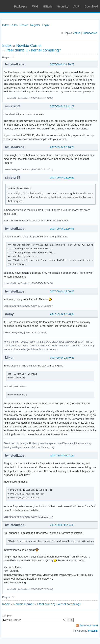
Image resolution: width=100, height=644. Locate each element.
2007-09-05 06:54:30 (62, 525)
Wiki (35, 6)
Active (77, 33)
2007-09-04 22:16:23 (62, 147)
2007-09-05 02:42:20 (62, 455)
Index (5, 25)
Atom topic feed (89, 625)
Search (24, 25)
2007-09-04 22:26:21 (62, 178)
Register (35, 25)
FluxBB (93, 631)
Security (63, 6)
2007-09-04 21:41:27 (62, 106)
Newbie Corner (29, 45)
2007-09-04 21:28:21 (62, 64)
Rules (14, 25)
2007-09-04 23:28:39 (62, 314)
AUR (76, 6)
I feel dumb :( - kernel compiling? (33, 50)
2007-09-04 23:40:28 (62, 358)
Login (46, 25)
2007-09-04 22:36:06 (62, 229)
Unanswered (90, 33)
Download (91, 6)
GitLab (48, 6)
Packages (21, 6)
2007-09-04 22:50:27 (62, 291)
